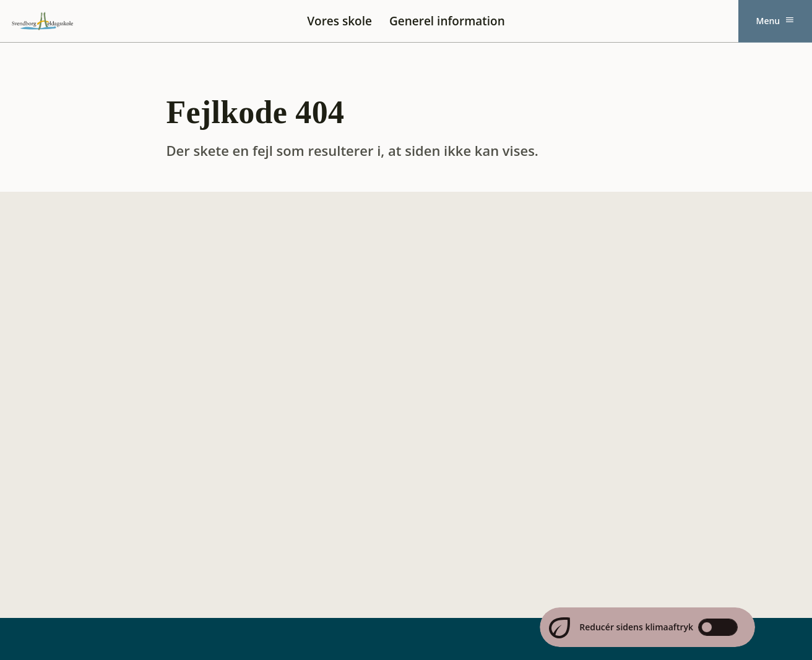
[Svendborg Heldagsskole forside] (42, 21)
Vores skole (339, 21)
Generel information (447, 21)
